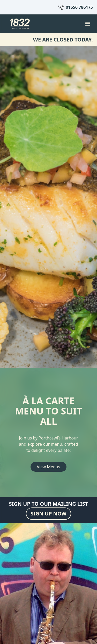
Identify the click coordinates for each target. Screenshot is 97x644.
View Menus (48, 467)
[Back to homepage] (20, 24)
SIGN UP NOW (48, 514)
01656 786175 (79, 7)
